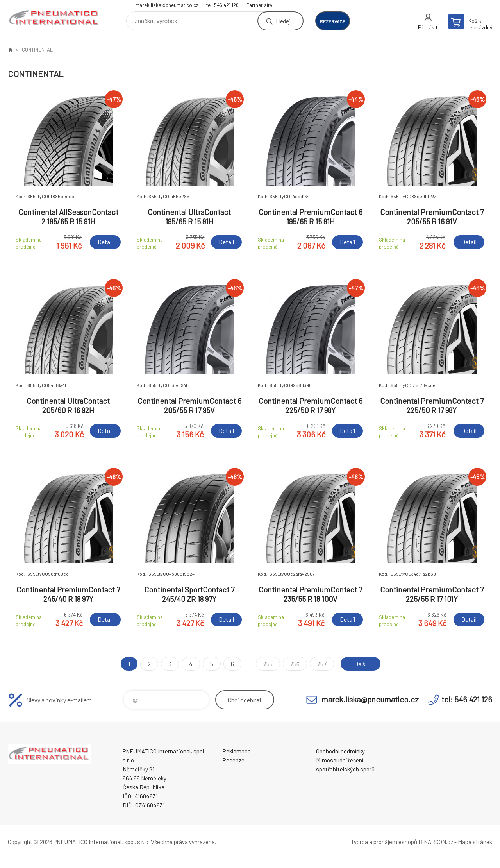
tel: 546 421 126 (222, 5)
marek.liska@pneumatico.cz (167, 5)
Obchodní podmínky (340, 751)
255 (265, 664)
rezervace (333, 21)
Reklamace (237, 751)
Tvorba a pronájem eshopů (384, 842)
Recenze (233, 760)
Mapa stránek (475, 842)
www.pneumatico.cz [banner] (55, 18)
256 (292, 664)
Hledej (283, 21)
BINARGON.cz (436, 842)
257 (319, 664)
